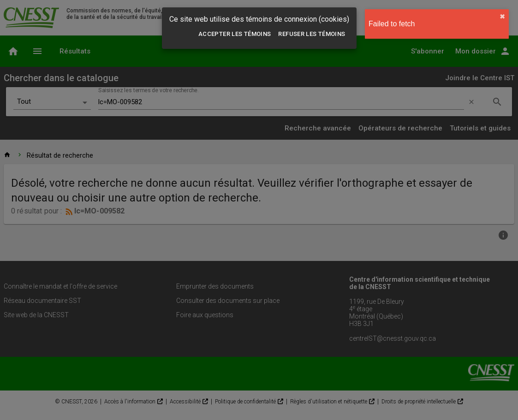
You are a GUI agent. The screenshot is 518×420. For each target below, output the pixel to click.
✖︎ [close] (502, 17)
